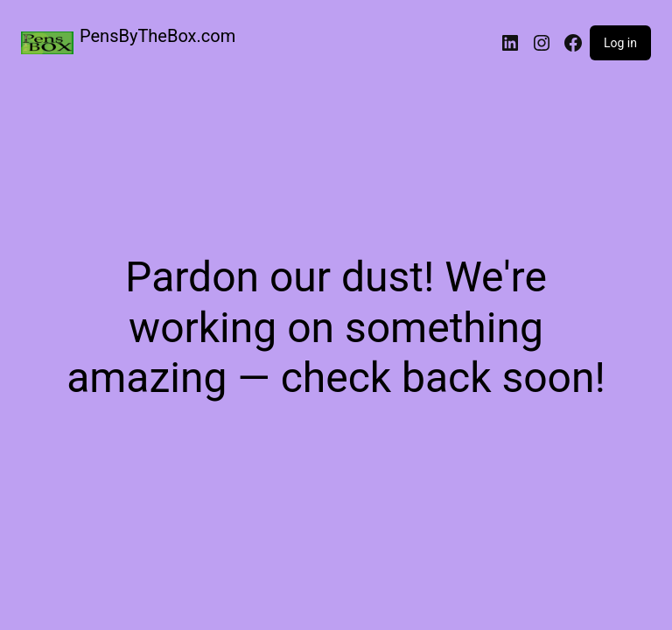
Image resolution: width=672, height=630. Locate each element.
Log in (620, 43)
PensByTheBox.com (157, 36)
